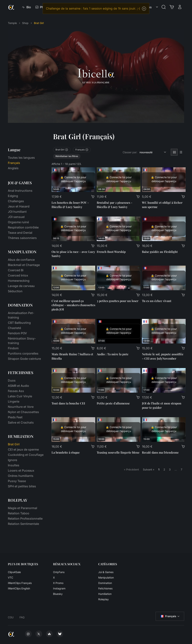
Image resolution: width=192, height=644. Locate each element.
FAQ (22, 617)
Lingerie (14, 401)
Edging (13, 196)
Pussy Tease (17, 481)
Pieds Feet (15, 417)
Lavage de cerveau (21, 286)
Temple (12, 23)
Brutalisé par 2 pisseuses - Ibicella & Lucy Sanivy (115, 205)
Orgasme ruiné (18, 222)
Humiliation (105, 594)
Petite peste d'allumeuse (113, 403)
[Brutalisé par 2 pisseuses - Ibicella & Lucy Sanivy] (119, 180)
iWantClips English (19, 588)
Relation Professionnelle (25, 519)
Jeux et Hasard (19, 206)
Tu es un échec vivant (157, 301)
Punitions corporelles (23, 353)
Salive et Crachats (21, 422)
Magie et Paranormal (22, 508)
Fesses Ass (16, 391)
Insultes (14, 465)
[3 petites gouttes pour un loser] (119, 278)
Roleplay (103, 599)
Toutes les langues (21, 158)
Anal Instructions (20, 191)
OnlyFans (59, 572)
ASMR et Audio (18, 386)
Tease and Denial (20, 233)
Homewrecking (19, 281)
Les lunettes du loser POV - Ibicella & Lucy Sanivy (70, 205)
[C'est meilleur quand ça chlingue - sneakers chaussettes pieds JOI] (73, 278)
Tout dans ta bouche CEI (68, 403)
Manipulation (106, 577)
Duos (12, 380)
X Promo (58, 583)
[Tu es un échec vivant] (164, 278)
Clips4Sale (14, 572)
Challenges (16, 201)
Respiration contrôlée (23, 227)
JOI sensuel (16, 217)
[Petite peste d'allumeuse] (119, 380)
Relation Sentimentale (23, 524)
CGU (11, 617)
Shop (25, 23)
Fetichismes (105, 588)
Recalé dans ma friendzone (160, 452)
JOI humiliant (17, 212)
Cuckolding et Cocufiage (26, 455)
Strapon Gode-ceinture (24, 359)
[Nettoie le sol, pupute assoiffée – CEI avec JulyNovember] (164, 331)
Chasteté (14, 328)
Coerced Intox (18, 275)
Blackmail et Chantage (24, 265)
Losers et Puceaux (21, 470)
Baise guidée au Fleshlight (160, 252)
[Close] (144, 9)
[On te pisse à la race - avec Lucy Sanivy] (73, 229)
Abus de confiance (21, 260)
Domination (105, 583)
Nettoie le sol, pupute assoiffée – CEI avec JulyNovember (163, 356)
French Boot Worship (111, 252)
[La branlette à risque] (73, 429)
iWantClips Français (20, 583)
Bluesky (58, 594)
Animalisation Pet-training (21, 315)
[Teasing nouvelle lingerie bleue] (119, 429)
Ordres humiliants (21, 476)
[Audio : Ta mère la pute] (119, 331)
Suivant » (149, 469)
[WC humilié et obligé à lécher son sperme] (164, 180)
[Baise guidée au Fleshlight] (164, 229)
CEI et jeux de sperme (23, 449)
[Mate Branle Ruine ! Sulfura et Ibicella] (73, 331)
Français (168, 616)
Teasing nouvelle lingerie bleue (118, 452)
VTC (10, 577)
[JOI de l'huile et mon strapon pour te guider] (164, 380)
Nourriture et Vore (21, 407)
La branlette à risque (66, 452)
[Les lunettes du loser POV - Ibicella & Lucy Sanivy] (73, 180)
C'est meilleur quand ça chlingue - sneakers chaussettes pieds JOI (73, 305)
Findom (13, 348)
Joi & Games (106, 572)
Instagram (59, 588)
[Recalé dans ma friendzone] (164, 429)
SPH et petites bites (22, 486)
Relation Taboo (19, 513)
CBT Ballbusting (19, 323)
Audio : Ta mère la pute (113, 354)
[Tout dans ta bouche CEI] (73, 380)
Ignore (12, 460)
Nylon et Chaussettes (23, 412)
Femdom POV (17, 333)
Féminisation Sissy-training (22, 341)
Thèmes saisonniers (22, 238)
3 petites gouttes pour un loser (118, 301)
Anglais (13, 168)
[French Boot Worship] (119, 229)
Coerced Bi (16, 270)
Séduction (15, 291)
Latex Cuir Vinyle (20, 396)
